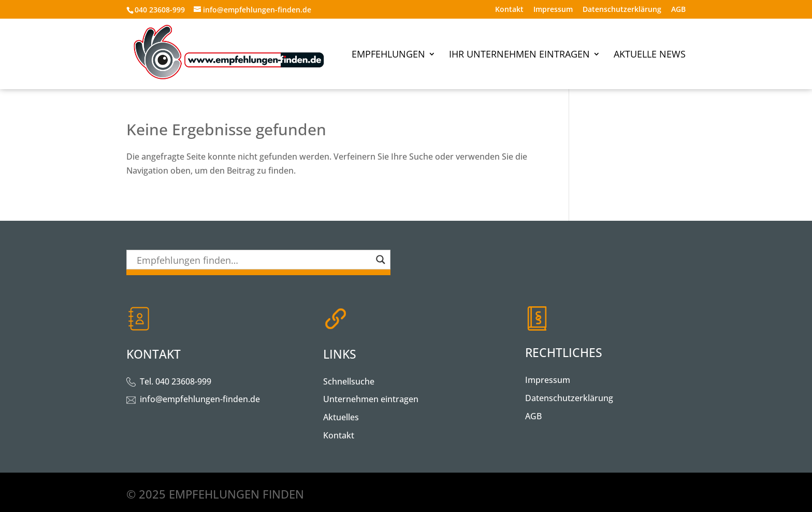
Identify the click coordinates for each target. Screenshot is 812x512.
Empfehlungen (388, 55)
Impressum (553, 10)
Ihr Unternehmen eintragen (519, 55)
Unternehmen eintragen (371, 399)
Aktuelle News (650, 55)
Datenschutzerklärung (622, 10)
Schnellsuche (349, 381)
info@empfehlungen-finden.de (200, 399)
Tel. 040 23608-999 (176, 381)
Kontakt (509, 10)
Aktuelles (341, 417)
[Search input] (254, 260)
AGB (678, 10)
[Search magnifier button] (381, 260)
